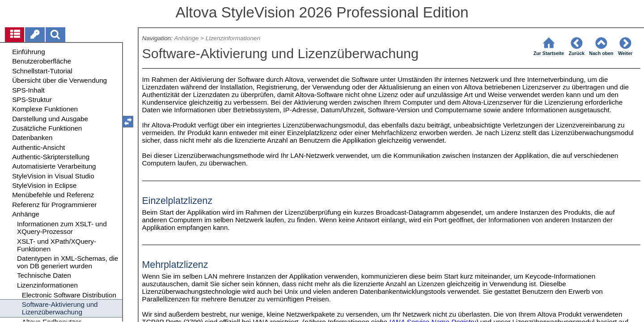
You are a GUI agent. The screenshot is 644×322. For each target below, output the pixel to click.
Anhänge (186, 38)
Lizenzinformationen (233, 38)
